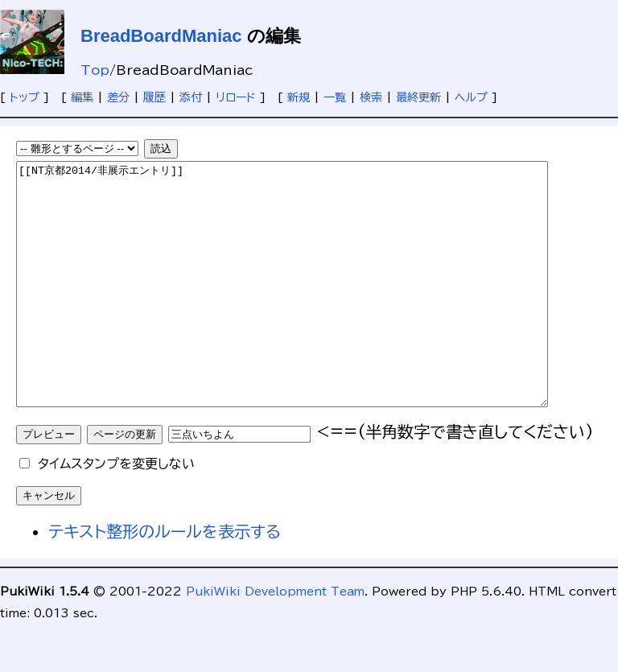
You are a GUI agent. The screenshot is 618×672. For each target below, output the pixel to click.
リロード (236, 97)
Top (95, 70)
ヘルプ (471, 97)
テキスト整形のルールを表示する (165, 579)
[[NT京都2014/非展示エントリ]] (314, 308)
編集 (82, 97)
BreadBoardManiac (161, 36)
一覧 (335, 97)
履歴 (154, 97)
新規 (299, 97)
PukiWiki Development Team (275, 640)
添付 (191, 97)
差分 (118, 97)
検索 (371, 97)
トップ (25, 97)
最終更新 (418, 97)
